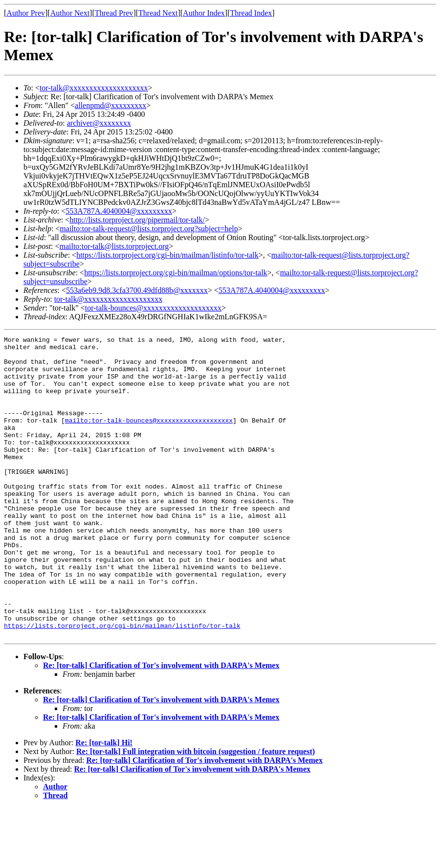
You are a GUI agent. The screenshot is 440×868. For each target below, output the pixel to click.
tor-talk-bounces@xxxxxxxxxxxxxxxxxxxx (153, 308)
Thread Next (158, 13)
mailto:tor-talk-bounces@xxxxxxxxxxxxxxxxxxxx (149, 438)
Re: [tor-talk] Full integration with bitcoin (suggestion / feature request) (196, 812)
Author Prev (26, 13)
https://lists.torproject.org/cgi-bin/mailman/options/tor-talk (176, 273)
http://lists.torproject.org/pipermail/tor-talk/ (137, 220)
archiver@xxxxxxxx (99, 123)
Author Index (204, 13)
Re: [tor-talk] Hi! (104, 803)
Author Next (70, 13)
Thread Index (251, 13)
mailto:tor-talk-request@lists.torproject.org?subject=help (149, 229)
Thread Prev (114, 13)
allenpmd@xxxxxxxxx (110, 105)
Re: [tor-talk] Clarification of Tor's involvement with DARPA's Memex (161, 725)
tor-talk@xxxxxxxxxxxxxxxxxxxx (94, 88)
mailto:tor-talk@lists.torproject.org (114, 246)
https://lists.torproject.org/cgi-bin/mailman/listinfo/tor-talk (167, 255)
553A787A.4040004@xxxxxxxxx (119, 211)
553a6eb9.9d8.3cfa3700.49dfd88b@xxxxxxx (137, 290)
